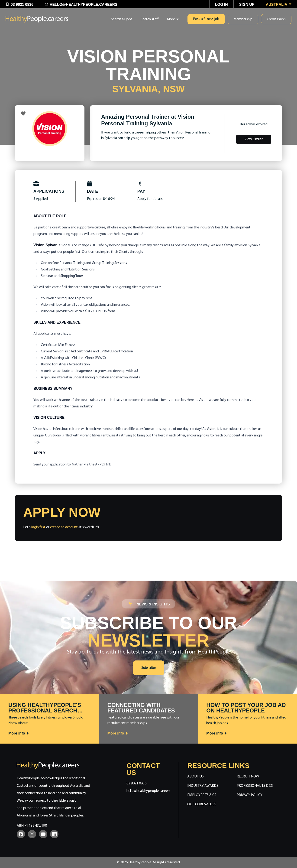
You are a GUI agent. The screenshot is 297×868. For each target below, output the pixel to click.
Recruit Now (248, 777)
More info (19, 733)
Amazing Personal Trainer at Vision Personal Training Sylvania (148, 120)
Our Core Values (202, 804)
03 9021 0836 (136, 783)
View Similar (254, 139)
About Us (195, 777)
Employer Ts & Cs (202, 795)
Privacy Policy (250, 795)
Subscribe (149, 668)
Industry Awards (203, 786)
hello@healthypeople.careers (148, 791)
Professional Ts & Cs (255, 786)
